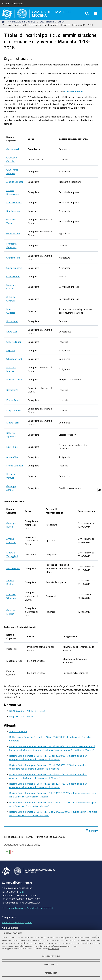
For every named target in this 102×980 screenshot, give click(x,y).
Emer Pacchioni (14, 385)
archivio (61, 27)
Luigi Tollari (12, 452)
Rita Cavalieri (13, 216)
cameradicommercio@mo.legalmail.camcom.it (30, 913)
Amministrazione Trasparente (21, 27)
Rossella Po (12, 395)
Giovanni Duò (13, 239)
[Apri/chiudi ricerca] (87, 16)
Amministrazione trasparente (17, 928)
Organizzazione (47, 27)
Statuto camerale (18, 737)
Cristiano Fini (13, 263)
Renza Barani (13, 574)
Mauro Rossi (13, 428)
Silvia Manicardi (14, 364)
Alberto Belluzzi (15, 187)
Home (4, 27)
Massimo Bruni (14, 208)
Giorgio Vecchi (13, 154)
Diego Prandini (14, 416)
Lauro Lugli (12, 337)
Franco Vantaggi (15, 471)
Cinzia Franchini (14, 273)
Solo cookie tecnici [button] (51, 956)
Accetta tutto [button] (51, 965)
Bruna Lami (12, 327)
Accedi (5, 3)
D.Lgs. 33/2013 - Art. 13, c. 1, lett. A (27, 716)
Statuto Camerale (74, 97)
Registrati (17, 3)
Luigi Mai (11, 356)
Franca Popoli (13, 406)
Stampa (92, 836)
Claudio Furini (13, 282)
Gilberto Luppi (14, 347)
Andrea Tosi (12, 462)
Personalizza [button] (51, 973)
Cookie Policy (53, 949)
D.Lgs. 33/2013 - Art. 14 (21, 722)
